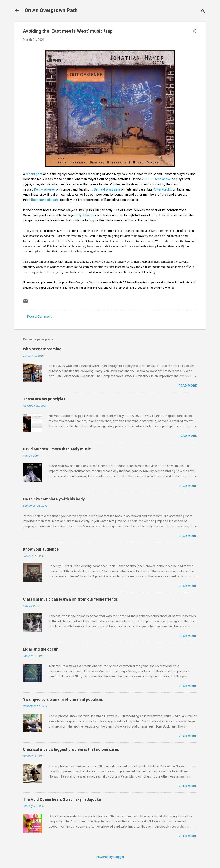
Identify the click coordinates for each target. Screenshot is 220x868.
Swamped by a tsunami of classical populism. (63, 699)
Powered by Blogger (110, 857)
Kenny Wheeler (45, 189)
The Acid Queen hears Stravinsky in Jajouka (62, 799)
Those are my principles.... (46, 399)
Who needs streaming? (43, 349)
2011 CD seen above (156, 179)
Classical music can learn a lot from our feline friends (70, 599)
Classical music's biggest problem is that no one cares (71, 749)
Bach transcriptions (45, 200)
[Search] (203, 12)
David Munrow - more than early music (57, 449)
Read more (188, 386)
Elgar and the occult (41, 649)
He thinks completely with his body (54, 499)
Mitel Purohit (163, 189)
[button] (194, 31)
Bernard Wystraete (107, 189)
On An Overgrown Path (51, 10)
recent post (34, 174)
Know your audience (41, 549)
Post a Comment (39, 317)
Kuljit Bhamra (85, 215)
